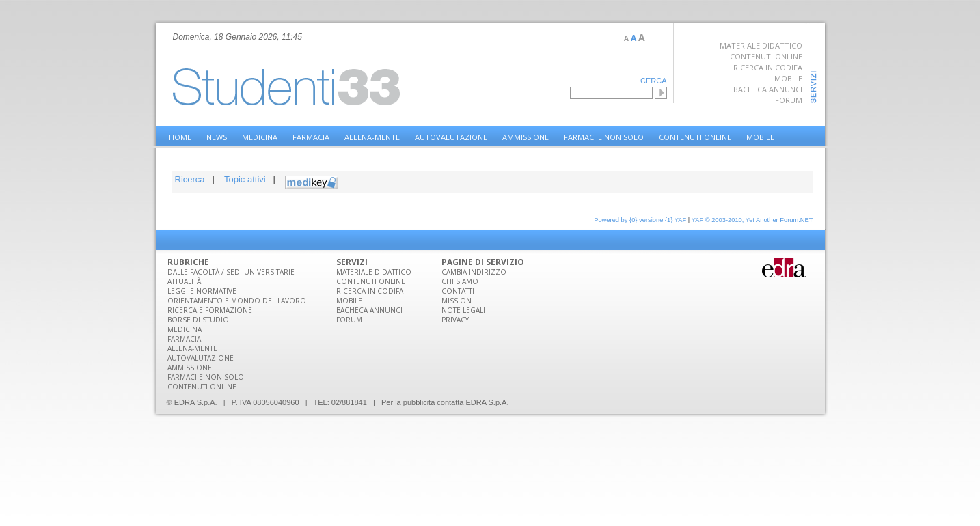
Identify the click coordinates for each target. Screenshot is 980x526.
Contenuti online (766, 56)
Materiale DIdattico (374, 272)
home (180, 137)
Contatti (458, 291)
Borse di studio (198, 320)
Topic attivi (245, 179)
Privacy (455, 320)
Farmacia (311, 137)
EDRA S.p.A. (488, 402)
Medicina (260, 137)
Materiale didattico (761, 45)
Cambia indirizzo (474, 272)
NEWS (217, 137)
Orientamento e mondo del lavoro (237, 301)
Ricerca (190, 179)
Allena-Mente (372, 137)
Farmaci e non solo (604, 137)
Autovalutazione (451, 137)
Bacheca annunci (768, 89)
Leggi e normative (202, 291)
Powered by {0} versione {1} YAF (640, 220)
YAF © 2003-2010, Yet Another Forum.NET (752, 220)
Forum (789, 100)
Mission (457, 301)
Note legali (463, 310)
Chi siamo (460, 281)
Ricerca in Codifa (768, 67)
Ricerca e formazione (210, 310)
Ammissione (526, 137)
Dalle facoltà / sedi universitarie (231, 272)
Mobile (788, 78)
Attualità (184, 281)
